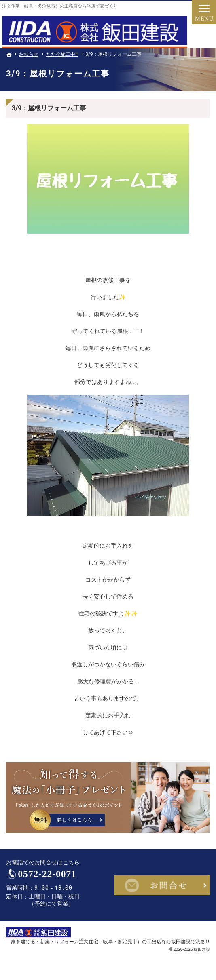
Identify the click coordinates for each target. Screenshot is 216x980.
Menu (204, 12)
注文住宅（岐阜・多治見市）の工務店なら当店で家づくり (60, 6)
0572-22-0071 (47, 874)
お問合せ (162, 885)
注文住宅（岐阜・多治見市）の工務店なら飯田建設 (135, 941)
